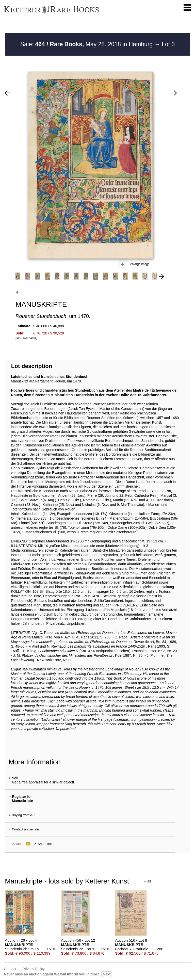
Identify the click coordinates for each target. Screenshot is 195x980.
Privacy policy (34, 969)
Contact (10, 969)
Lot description (32, 366)
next (107, 974)
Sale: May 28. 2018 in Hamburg (87, 44)
